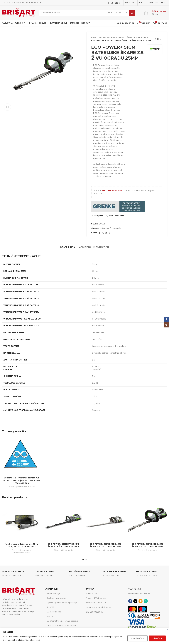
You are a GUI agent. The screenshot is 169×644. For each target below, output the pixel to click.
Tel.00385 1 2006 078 (96, 603)
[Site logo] (19, 13)
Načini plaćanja (53, 594)
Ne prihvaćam (137, 638)
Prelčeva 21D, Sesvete (96, 598)
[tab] (68, 246)
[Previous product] (156, 39)
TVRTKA (90, 589)
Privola (50, 616)
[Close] (167, 629)
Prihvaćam (157, 638)
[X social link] (112, 3)
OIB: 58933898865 (94, 612)
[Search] (87, 13)
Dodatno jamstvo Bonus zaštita (22, 487)
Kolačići (50, 607)
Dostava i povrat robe (57, 598)
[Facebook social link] (109, 3)
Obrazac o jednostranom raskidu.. (62, 626)
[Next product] (161, 39)
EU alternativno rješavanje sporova (62, 621)
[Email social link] (116, 3)
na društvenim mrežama (139, 594)
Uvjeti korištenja (33, 640)
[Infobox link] (17, 574)
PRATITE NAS (134, 589)
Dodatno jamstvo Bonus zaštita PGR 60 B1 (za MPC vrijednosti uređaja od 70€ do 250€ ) (22, 481)
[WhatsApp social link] (120, 3)
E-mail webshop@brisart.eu (98, 607)
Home (94, 37)
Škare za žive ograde (137, 37)
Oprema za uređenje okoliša (112, 37)
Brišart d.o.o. (91, 594)
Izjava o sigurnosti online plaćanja (62, 603)
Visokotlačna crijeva (22, 553)
